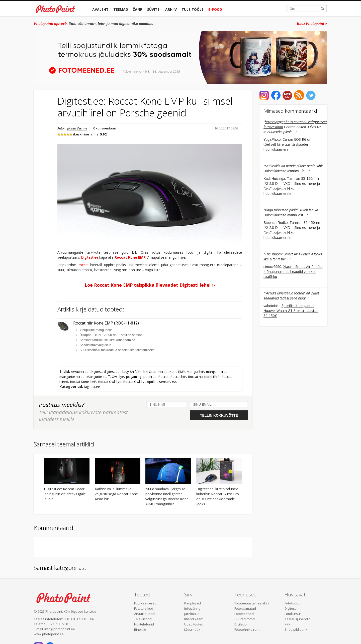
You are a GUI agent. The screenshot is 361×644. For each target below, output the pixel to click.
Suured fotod (245, 619)
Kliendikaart (193, 619)
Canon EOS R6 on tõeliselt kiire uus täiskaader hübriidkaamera (287, 144)
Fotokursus (293, 614)
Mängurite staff (98, 377)
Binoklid (140, 629)
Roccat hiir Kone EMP (204, 377)
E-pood (215, 9)
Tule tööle (193, 9)
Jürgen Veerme (77, 128)
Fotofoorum (293, 603)
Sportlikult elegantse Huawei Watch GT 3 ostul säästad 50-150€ (291, 311)
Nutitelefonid (144, 624)
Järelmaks (192, 614)
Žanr (138, 9)
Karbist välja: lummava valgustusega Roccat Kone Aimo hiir (116, 494)
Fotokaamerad (145, 603)
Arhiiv (171, 9)
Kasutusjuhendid (298, 619)
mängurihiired (217, 372)
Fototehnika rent (247, 629)
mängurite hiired (72, 377)
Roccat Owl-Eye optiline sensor (147, 382)
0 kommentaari (105, 128)
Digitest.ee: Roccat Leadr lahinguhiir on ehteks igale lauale (65, 494)
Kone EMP (177, 372)
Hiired (163, 372)
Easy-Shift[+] (131, 372)
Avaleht (100, 9)
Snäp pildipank (296, 629)
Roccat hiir (178, 377)
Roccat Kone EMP (130, 257)
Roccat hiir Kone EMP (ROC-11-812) (106, 323)
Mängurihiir (195, 372)
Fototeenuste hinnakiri (252, 603)
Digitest (96, 372)
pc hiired (150, 377)
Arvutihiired (80, 372)
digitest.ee (112, 372)
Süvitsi (154, 9)
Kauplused (193, 603)
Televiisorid (143, 619)
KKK (288, 624)
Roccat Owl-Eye (110, 382)
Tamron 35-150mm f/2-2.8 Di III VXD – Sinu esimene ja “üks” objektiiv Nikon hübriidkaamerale (292, 186)
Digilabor (241, 624)
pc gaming (134, 377)
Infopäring (192, 608)
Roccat (83, 265)
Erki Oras (150, 372)
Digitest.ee (90, 257)
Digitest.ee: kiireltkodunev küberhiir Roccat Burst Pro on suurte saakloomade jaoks (218, 496)
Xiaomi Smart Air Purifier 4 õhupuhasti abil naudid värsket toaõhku (293, 272)
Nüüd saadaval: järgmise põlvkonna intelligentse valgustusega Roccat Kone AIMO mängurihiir (167, 496)
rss (174, 382)
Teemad (121, 9)
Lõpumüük (192, 629)
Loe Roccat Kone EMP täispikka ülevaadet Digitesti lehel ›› (150, 285)
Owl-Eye (118, 377)
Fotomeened (244, 614)
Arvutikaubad (144, 614)
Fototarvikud (144, 608)
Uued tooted (194, 624)
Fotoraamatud (245, 608)
